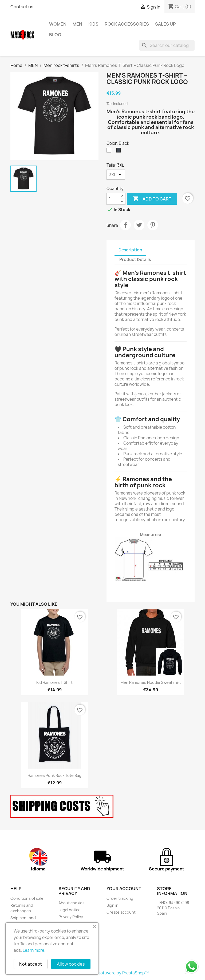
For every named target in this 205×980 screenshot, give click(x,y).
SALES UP (165, 24)
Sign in (113, 905)
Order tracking (120, 898)
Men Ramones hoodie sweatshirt (151, 682)
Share (125, 225)
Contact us (22, 7)
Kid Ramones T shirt (54, 682)
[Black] (120, 151)
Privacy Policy (71, 917)
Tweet (139, 225)
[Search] (167, 45)
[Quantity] (113, 199)
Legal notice (70, 910)
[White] (110, 151)
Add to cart (152, 199)
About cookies (72, 903)
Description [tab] (130, 250)
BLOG (55, 35)
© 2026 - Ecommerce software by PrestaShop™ (103, 973)
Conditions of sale (27, 898)
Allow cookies (71, 964)
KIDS (93, 24)
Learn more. (34, 950)
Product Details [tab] (135, 260)
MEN (77, 24)
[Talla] (116, 175)
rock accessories (127, 24)
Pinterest (153, 225)
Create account (121, 912)
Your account (124, 889)
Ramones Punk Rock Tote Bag (55, 775)
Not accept (31, 964)
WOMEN (58, 24)
